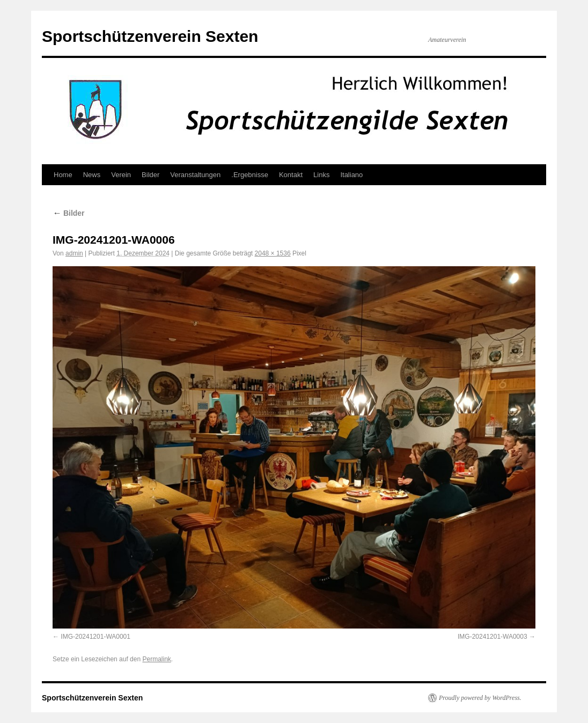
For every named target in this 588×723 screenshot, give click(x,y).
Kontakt (291, 175)
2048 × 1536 (273, 253)
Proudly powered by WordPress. (480, 698)
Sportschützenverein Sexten (150, 36)
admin (74, 253)
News (92, 175)
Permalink (156, 659)
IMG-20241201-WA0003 (493, 637)
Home (63, 175)
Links (321, 175)
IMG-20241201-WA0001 (95, 637)
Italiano (351, 175)
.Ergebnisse (250, 175)
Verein (121, 175)
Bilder (150, 175)
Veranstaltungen (195, 175)
